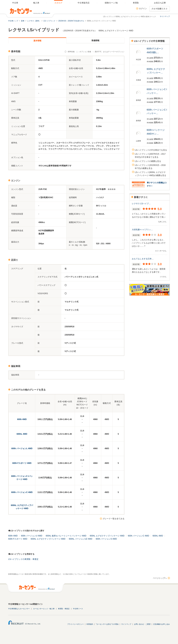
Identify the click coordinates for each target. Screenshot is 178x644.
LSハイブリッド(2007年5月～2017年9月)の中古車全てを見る (150, 156)
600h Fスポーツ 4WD (22, 463)
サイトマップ (165, 16)
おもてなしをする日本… (143, 259)
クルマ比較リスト (160, 9)
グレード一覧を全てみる (114, 519)
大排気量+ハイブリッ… (142, 230)
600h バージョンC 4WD (22, 492)
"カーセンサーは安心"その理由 (107, 624)
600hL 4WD (22, 434)
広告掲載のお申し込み (162, 624)
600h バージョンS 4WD (106, 539)
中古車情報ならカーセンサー (19, 609)
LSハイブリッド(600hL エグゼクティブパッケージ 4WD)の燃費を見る (150, 174)
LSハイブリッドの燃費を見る (148, 161)
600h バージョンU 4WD (32, 536)
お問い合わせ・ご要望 (142, 624)
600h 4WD (22, 419)
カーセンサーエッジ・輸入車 (44, 609)
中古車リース (78, 609)
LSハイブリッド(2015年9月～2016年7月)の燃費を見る (150, 167)
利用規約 (90, 624)
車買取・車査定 (64, 609)
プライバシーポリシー (75, 624)
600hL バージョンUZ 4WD (81, 539)
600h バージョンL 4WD (22, 448)
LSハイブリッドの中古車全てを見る (151, 150)
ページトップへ (160, 578)
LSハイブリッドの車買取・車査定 (23, 559)
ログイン (143, 9)
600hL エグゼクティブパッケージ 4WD (107, 536)
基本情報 (37, 41)
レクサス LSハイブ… (141, 204)
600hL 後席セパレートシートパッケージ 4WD (66, 536)
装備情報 (95, 41)
